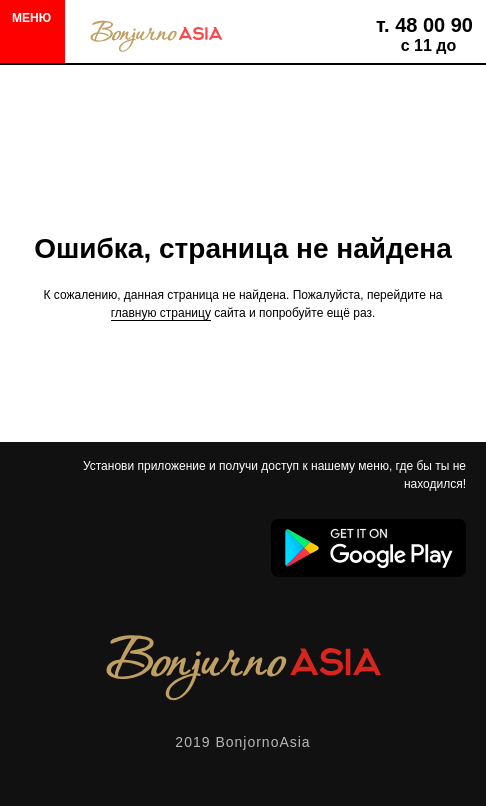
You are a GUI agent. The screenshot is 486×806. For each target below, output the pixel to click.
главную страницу (161, 313)
